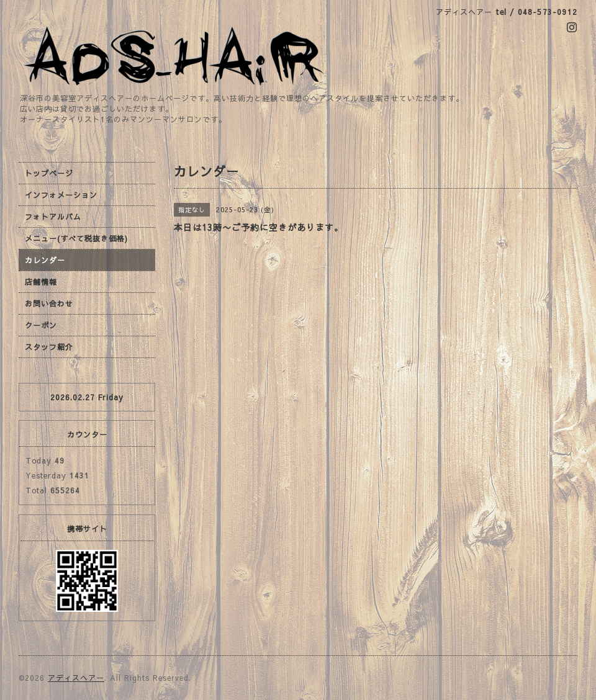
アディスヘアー (76, 678)
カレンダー (45, 260)
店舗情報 (41, 282)
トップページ (49, 173)
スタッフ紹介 (49, 347)
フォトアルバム (53, 217)
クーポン (41, 325)
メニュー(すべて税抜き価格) (76, 238)
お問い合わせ (49, 303)
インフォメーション (61, 195)
